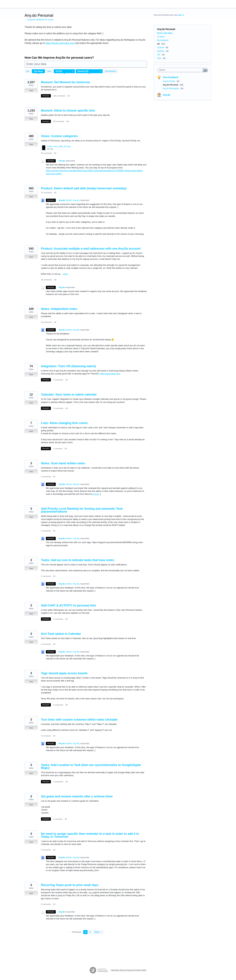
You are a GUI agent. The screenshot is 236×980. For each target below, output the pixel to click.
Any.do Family (169, 81)
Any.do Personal (171, 85)
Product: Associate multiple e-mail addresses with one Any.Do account (91, 249)
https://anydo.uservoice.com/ (60, 43)
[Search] (205, 70)
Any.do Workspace (171, 88)
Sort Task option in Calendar (61, 634)
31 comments (46, 193)
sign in (181, 15)
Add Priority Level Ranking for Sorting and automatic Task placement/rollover (82, 510)
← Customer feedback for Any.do (39, 20)
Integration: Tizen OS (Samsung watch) (68, 366)
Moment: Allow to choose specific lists (68, 111)
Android (161, 47)
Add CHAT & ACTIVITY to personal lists (69, 605)
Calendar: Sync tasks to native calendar (69, 395)
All (69, 96)
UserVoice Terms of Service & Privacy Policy (129, 970)
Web (159, 58)
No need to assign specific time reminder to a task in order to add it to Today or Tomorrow (90, 835)
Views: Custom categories (59, 136)
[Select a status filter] (89, 71)
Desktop (161, 51)
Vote (31, 91)
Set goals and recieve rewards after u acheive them (77, 796)
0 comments (46, 477)
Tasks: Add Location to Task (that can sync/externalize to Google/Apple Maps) (91, 766)
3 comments (58, 408)
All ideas (161, 37)
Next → (98, 932)
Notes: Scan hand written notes (63, 463)
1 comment (58, 449)
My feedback (111, 71)
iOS (159, 55)
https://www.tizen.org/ (110, 374)
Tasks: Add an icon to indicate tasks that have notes (78, 560)
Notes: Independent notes (59, 309)
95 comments (46, 153)
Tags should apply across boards (64, 673)
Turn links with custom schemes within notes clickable (79, 720)
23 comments (46, 322)
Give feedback (171, 77)
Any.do (96, 494)
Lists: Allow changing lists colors (64, 423)
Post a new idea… (166, 33)
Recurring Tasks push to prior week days (70, 885)
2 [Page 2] (90, 932)
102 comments (59, 96)
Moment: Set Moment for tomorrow (65, 82)
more (65, 274)
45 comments (46, 280)
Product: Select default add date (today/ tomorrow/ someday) (84, 188)
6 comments (58, 380)
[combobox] (181, 70)
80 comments (59, 121)
